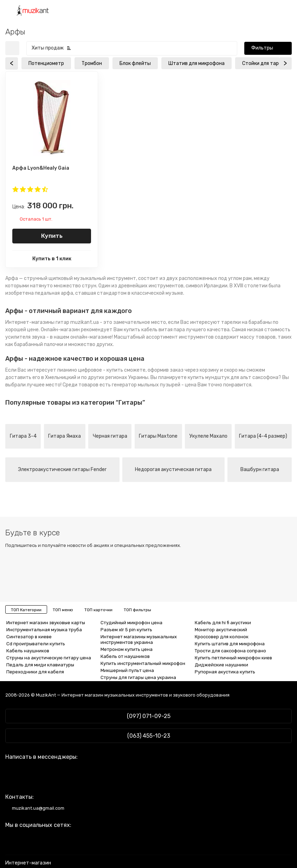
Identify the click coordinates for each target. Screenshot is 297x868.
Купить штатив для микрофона (230, 644)
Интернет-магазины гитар (37, 322)
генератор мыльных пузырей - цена (154, 385)
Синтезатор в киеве (29, 637)
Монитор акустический (221, 630)
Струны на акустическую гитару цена (49, 658)
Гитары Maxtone (158, 436)
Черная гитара (110, 436)
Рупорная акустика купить (225, 672)
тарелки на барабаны (246, 322)
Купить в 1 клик (52, 259)
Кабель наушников (28, 651)
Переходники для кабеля (35, 672)
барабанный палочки (39, 344)
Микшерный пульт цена (127, 670)
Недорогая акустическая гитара (173, 469)
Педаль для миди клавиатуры (40, 665)
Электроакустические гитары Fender (62, 469)
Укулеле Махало (208, 436)
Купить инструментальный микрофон (143, 663)
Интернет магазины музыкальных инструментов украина (139, 639)
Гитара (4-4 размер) (263, 436)
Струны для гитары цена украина (138, 677)
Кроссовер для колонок (222, 637)
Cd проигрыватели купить (36, 644)
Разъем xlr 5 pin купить (126, 630)
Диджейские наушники (221, 665)
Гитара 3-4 (23, 436)
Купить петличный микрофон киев (233, 658)
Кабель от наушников (125, 656)
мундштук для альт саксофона (242, 377)
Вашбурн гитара (260, 469)
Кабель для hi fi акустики (223, 623)
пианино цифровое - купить (90, 370)
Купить (52, 236)
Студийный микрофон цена (131, 623)
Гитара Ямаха (64, 436)
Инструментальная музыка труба (44, 630)
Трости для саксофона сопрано (230, 651)
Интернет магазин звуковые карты (46, 623)
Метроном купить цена (127, 649)
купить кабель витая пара (154, 330)
